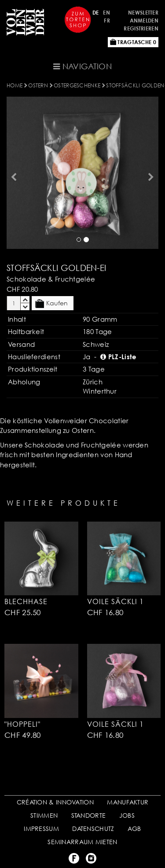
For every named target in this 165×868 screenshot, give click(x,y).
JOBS (127, 815)
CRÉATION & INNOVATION (55, 802)
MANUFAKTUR (128, 802)
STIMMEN (44, 815)
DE (96, 13)
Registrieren (141, 28)
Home (15, 85)
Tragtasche (133, 42)
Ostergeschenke (77, 85)
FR (107, 21)
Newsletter (143, 13)
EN (106, 13)
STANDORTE (89, 815)
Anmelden (144, 21)
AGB (134, 829)
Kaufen (51, 304)
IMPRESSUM (41, 829)
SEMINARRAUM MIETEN (82, 842)
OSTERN (38, 85)
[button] (13, 173)
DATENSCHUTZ (93, 829)
